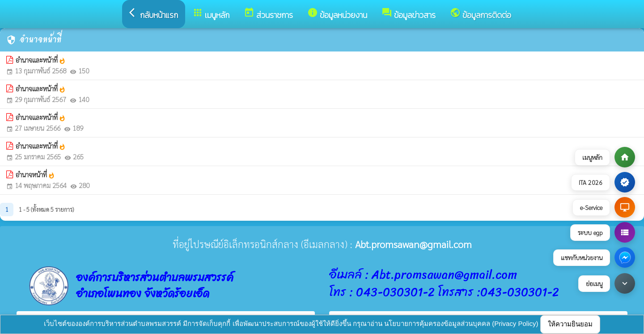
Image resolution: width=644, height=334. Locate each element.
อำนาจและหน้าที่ (41, 60)
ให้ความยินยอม (570, 324)
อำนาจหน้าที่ (35, 175)
